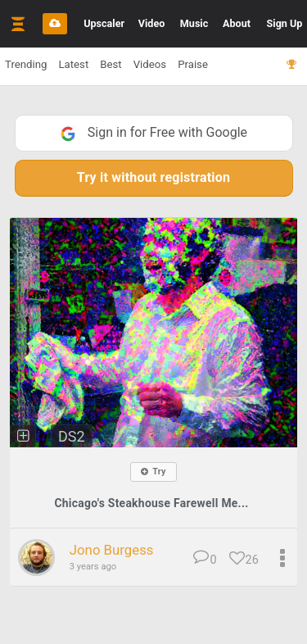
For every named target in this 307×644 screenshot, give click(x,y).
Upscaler (104, 23)
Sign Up (285, 23)
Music (194, 23)
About (237, 23)
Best (111, 64)
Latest (73, 64)
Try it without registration (153, 177)
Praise (193, 64)
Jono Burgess (112, 550)
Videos (150, 64)
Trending (26, 64)
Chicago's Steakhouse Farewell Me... (151, 503)
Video (152, 23)
